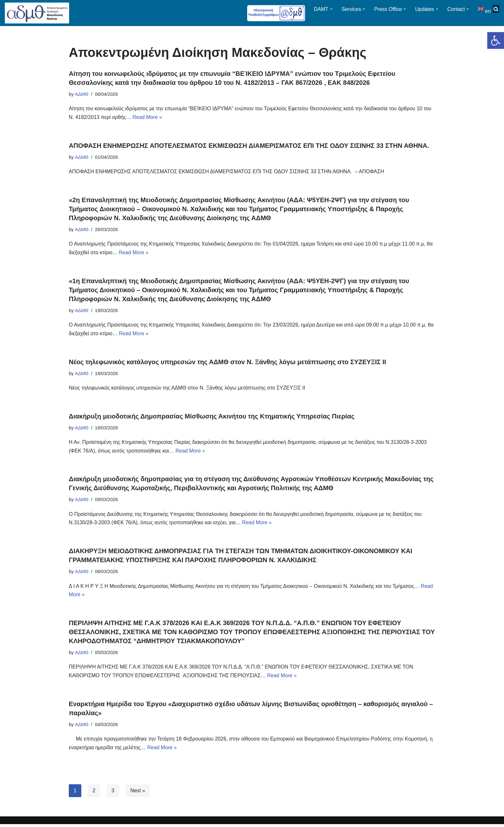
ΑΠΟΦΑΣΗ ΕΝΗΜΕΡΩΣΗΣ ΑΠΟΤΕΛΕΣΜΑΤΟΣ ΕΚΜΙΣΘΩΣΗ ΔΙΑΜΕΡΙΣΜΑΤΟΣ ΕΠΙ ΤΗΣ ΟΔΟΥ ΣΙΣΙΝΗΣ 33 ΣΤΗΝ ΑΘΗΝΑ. (249, 146)
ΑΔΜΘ (82, 94)
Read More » (148, 118)
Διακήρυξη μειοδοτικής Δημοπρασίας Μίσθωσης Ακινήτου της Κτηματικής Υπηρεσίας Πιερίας (212, 418)
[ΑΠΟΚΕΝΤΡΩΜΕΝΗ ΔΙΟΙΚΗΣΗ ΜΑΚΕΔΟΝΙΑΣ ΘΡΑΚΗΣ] (37, 13)
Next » (138, 793)
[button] (496, 40)
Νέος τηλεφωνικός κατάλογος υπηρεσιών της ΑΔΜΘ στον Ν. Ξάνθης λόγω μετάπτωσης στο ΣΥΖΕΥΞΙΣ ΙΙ (227, 363)
